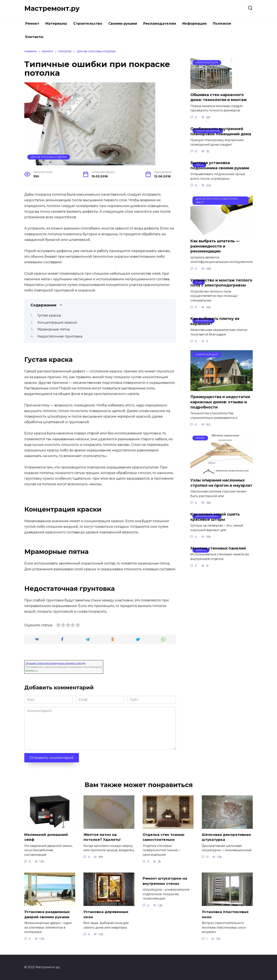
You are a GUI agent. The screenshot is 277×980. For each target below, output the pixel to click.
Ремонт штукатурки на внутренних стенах (166, 881)
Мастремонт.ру (52, 8)
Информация (194, 24)
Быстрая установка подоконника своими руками (220, 165)
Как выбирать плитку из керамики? (215, 321)
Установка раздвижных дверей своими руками (48, 914)
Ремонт (32, 24)
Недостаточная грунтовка (60, 336)
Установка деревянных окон (107, 914)
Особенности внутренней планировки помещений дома (221, 131)
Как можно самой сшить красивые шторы (215, 517)
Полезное (222, 24)
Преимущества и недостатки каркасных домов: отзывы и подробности (220, 402)
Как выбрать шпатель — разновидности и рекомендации (215, 246)
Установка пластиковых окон (226, 914)
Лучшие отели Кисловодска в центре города (55, 663)
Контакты (34, 37)
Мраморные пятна (53, 329)
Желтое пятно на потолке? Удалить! (103, 837)
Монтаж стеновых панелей (218, 548)
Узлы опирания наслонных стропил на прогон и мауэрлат (221, 483)
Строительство (88, 24)
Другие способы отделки (49, 157)
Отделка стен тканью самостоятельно (165, 837)
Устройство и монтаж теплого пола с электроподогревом (221, 283)
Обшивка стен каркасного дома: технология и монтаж (219, 97)
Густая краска (49, 315)
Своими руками (123, 24)
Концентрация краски (57, 322)
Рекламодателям (160, 24)
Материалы (56, 24)
